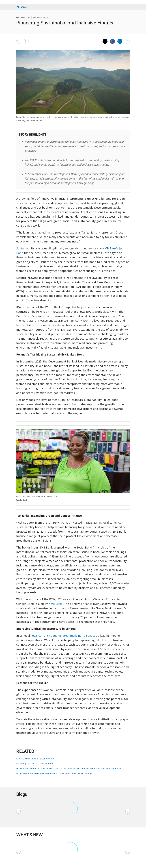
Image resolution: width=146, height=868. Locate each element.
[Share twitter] (105, 41)
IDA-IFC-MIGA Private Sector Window (35, 759)
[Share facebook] (112, 41)
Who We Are (22, 7)
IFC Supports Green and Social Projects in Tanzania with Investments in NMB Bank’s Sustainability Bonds (69, 768)
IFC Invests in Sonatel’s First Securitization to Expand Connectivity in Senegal (54, 773)
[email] (19, 41)
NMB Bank (56, 604)
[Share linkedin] (120, 41)
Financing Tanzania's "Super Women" (35, 764)
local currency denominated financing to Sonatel (64, 636)
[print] (26, 41)
